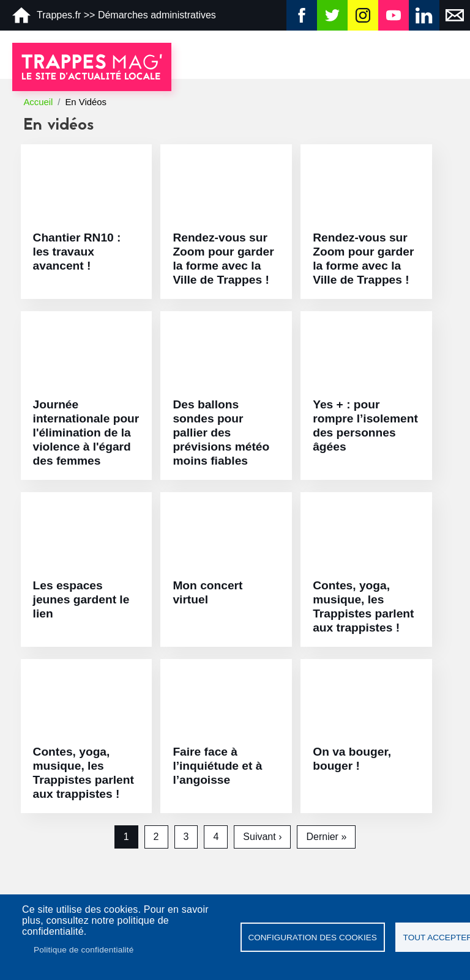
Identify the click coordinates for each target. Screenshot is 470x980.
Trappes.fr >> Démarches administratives (114, 15)
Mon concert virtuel (207, 592)
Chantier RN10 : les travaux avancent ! (77, 252)
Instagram (363, 15)
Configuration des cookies (312, 938)
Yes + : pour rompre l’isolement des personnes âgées (365, 426)
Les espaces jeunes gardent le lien (81, 599)
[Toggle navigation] (452, 56)
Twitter (332, 15)
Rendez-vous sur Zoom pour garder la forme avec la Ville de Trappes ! (223, 259)
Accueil (38, 102)
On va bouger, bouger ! (352, 759)
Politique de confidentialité (84, 950)
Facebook (302, 15)
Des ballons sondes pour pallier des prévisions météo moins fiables (221, 433)
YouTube (394, 15)
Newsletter (455, 15)
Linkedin (424, 15)
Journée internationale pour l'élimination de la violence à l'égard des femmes (86, 433)
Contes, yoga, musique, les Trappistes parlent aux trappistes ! (363, 606)
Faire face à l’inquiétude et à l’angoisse (217, 766)
